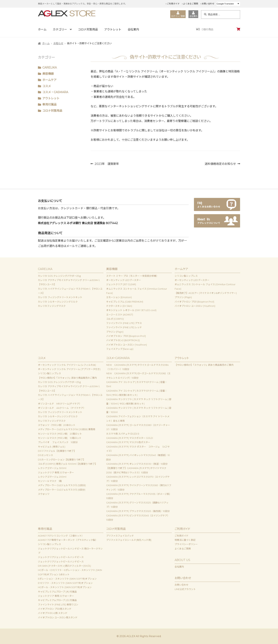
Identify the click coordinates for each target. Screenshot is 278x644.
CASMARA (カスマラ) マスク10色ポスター (128, 442)
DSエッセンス (45, 455)
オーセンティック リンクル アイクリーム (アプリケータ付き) (69, 369)
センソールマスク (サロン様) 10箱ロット (60, 438)
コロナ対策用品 (88, 29)
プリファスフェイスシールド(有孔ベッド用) (129, 540)
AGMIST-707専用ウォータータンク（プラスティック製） (68, 540)
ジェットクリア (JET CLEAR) (121, 284)
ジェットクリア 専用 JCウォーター (56, 473)
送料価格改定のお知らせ (220, 164)
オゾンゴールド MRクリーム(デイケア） (60, 404)
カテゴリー (60, 29)
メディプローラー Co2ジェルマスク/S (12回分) (62, 485)
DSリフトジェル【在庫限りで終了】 (57, 451)
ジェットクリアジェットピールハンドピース (61, 557)
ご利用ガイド (173, 4)
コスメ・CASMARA (55, 92)
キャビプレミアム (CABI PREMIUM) (125, 302)
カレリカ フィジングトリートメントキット (60, 297)
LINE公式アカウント (185, 589)
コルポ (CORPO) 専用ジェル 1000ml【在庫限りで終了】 (68, 464)
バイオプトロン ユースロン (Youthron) (127, 345)
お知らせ (58, 43)
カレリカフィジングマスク (52, 306)
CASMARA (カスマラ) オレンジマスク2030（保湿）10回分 (137, 464)
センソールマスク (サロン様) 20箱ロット (60, 434)
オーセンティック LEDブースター (124, 280)
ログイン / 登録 (178, 14)
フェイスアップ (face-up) (120, 349)
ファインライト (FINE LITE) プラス (124, 323)
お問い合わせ (208, 4)
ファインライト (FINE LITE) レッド (124, 327)
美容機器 (48, 74)
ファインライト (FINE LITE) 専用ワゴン (58, 605)
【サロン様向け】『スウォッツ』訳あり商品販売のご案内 (67, 378)
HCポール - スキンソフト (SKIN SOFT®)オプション (65, 587)
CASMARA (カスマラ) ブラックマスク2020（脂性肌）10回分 (138, 511)
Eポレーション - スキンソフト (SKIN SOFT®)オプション (67, 579)
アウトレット (113, 29)
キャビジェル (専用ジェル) (52, 447)
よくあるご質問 (191, 4)
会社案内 (193, 14)
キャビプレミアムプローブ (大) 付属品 (57, 592)
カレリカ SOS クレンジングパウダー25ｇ (60, 276)
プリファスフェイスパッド (120, 536)
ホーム (42, 29)
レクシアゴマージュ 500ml (52, 468)
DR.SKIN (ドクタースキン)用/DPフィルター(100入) (64, 566)
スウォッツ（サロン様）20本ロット (57, 425)
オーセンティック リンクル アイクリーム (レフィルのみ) (67, 365)
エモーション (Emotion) (119, 297)
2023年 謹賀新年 (107, 164)
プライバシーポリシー (186, 544)
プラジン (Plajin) (115, 332)
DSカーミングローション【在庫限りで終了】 (62, 460)
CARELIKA (50, 68)
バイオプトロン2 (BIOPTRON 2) (123, 340)
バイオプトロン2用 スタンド (53, 613)
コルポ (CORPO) (115, 319)
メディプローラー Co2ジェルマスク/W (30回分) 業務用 (67, 429)
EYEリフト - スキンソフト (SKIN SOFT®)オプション (65, 583)
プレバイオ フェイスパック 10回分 (58, 442)
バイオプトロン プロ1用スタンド (55, 609)
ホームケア (49, 80)
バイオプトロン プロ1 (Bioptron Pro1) (126, 336)
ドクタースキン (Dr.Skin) (119, 306)
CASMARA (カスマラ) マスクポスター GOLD (130, 438)
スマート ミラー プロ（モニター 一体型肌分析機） (132, 276)
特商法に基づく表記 (185, 540)
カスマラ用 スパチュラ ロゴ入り (123, 434)
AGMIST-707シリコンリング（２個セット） (61, 536)
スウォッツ (44, 494)
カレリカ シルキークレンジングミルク (58, 302)
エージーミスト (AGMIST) (120, 315)
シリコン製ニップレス (186, 276)
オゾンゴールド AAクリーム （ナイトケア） (62, 408)
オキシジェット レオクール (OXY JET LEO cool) (131, 310)
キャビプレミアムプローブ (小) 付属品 (57, 600)
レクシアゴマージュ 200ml (53, 477)
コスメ (47, 86)
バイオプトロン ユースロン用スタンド (58, 618)
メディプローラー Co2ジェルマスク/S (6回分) (62, 490)
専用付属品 (49, 105)
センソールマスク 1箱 (50, 481)
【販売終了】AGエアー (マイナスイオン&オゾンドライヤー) (206, 293)
